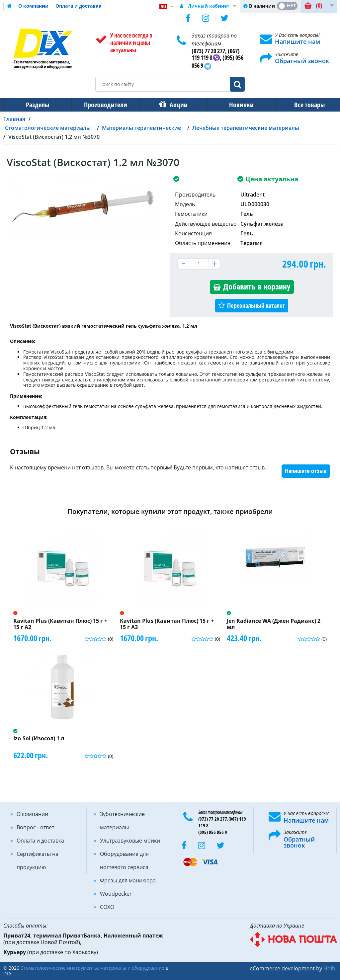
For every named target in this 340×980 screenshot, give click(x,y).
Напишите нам (297, 41)
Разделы (37, 105)
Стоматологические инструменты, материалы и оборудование (92, 968)
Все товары (303, 105)
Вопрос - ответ (35, 827)
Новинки (237, 105)
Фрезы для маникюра (128, 880)
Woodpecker (116, 894)
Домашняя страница (9, 6)
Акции (175, 105)
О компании (33, 6)
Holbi (330, 968)
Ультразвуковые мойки (130, 841)
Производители (104, 105)
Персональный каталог (256, 306)
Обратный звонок (302, 61)
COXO (107, 907)
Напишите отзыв (306, 471)
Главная (14, 119)
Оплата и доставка (78, 6)
